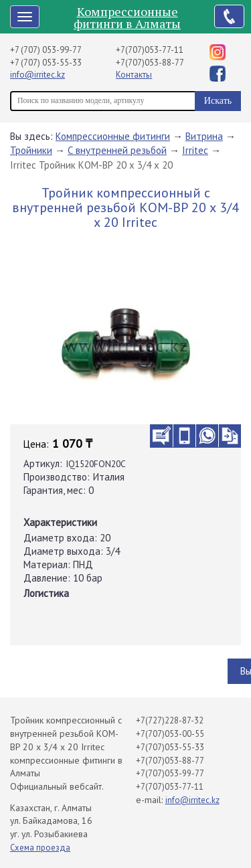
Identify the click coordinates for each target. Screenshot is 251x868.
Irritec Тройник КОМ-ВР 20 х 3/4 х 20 (91, 165)
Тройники (31, 150)
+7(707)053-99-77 (170, 773)
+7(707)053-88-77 (150, 63)
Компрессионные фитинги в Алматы (127, 17)
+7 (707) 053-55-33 (46, 63)
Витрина (204, 136)
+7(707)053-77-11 (150, 50)
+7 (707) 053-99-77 (46, 50)
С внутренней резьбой (117, 150)
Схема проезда (40, 848)
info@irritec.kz (37, 75)
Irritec (195, 150)
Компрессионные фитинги (113, 136)
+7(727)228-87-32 (170, 720)
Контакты (134, 75)
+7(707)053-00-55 (170, 734)
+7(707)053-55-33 (170, 747)
